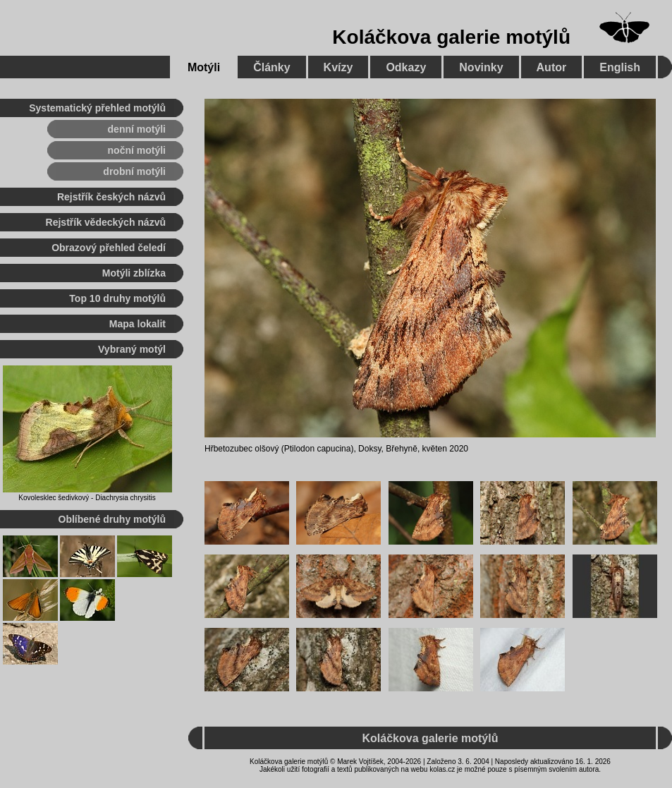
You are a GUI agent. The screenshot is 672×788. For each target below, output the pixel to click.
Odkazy (406, 67)
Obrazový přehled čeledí (109, 248)
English (620, 67)
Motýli (204, 67)
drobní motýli (134, 171)
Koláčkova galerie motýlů (451, 37)
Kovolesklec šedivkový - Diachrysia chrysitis (87, 498)
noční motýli (137, 150)
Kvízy (338, 67)
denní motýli (137, 129)
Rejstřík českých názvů (111, 197)
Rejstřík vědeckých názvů (106, 222)
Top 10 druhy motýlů (117, 298)
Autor (552, 67)
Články (271, 67)
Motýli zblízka (134, 273)
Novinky (481, 67)
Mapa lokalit (138, 324)
